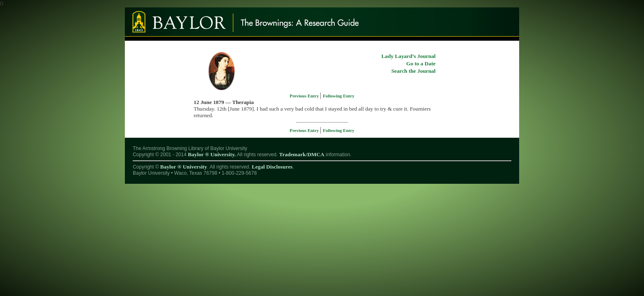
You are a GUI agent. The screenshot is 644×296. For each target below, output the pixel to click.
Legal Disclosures (272, 167)
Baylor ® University (184, 167)
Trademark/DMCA (302, 154)
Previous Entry (305, 96)
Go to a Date (421, 64)
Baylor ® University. (212, 154)
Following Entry (339, 96)
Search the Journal (414, 71)
